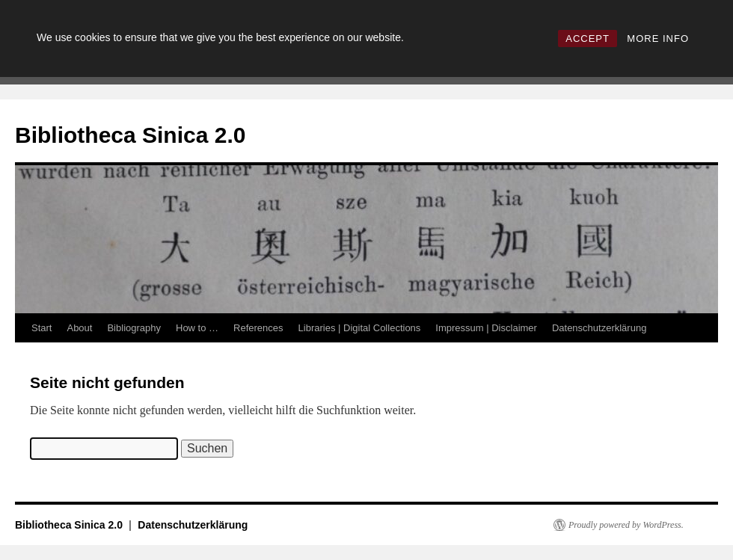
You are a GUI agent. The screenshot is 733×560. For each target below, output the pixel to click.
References (258, 328)
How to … (197, 328)
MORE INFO (658, 39)
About (79, 328)
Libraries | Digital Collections (360, 328)
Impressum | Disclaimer (486, 328)
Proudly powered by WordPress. (626, 525)
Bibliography (134, 328)
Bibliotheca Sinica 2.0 (130, 135)
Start (42, 328)
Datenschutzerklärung (599, 328)
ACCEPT (588, 39)
